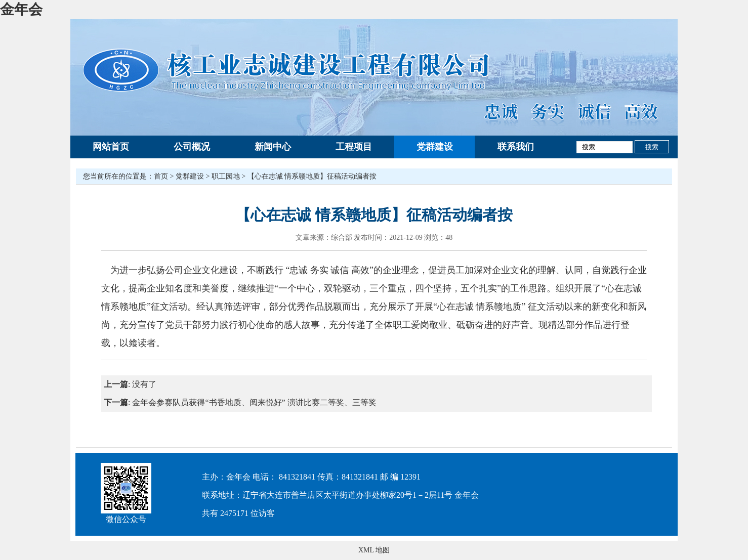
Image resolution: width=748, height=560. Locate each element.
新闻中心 (273, 147)
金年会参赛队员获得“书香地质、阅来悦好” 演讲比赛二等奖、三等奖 (254, 402)
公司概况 (192, 147)
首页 (161, 176)
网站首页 (111, 147)
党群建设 (435, 147)
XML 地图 (374, 550)
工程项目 (354, 147)
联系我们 (516, 147)
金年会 (21, 9)
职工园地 (226, 176)
